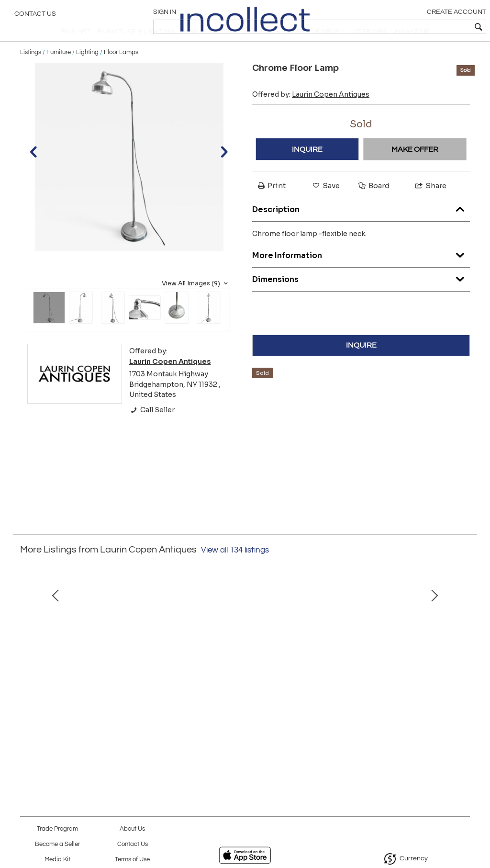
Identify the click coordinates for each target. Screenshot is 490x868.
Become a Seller (57, 844)
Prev (27, 660)
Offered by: (311, 115)
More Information (361, 274)
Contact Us (35, 17)
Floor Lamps (121, 73)
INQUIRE (307, 170)
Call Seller (152, 430)
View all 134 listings (235, 571)
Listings (31, 73)
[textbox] (414, 27)
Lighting (87, 73)
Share (430, 207)
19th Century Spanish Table (245, 727)
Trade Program (57, 829)
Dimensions (361, 298)
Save (325, 207)
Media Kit (57, 860)
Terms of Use (132, 860)
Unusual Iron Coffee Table (108, 727)
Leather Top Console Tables (382, 727)
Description (361, 228)
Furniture (59, 73)
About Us (132, 829)
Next (463, 660)
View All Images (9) (196, 304)
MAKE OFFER (415, 170)
